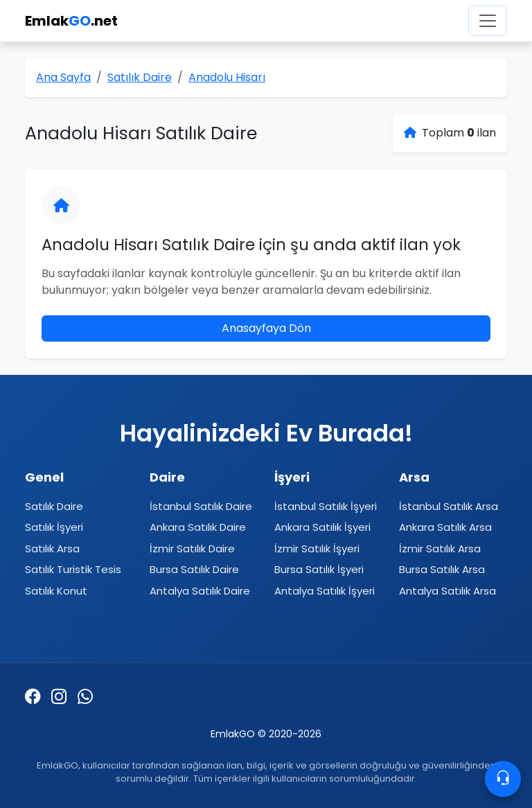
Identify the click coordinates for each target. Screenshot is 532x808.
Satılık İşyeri (54, 527)
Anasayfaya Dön (266, 328)
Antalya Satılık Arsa (447, 591)
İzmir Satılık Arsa (440, 548)
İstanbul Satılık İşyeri (326, 506)
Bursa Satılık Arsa (442, 569)
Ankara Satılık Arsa (445, 527)
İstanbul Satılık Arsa (449, 506)
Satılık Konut (56, 591)
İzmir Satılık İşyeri (317, 548)
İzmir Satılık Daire (192, 548)
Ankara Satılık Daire (198, 527)
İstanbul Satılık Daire (201, 506)
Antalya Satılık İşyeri (325, 591)
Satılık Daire (54, 506)
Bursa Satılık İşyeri (319, 569)
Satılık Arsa (52, 548)
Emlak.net (71, 21)
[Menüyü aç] (488, 21)
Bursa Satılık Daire (194, 569)
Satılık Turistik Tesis (73, 569)
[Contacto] (503, 779)
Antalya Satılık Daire (200, 591)
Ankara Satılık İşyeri (322, 527)
